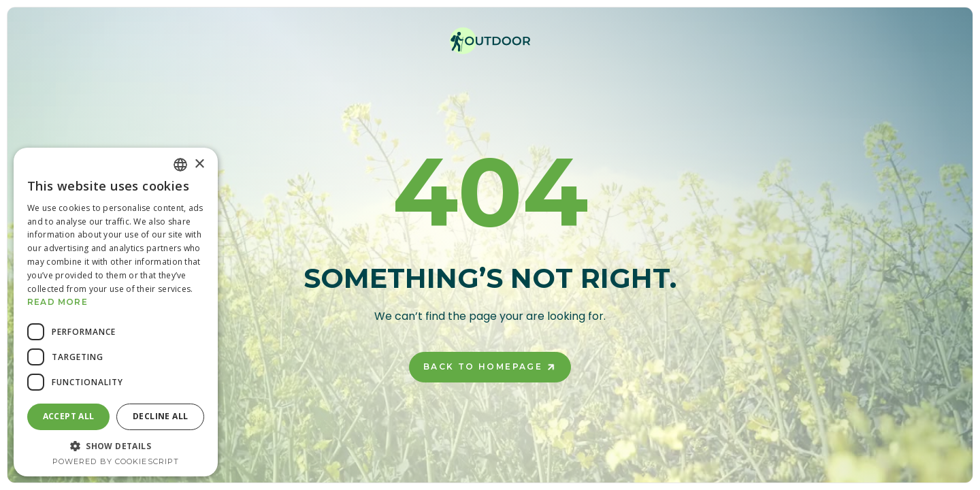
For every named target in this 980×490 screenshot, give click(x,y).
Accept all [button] (69, 416)
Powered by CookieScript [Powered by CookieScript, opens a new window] (116, 461)
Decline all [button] (160, 416)
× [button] (199, 164)
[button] (116, 446)
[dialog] (116, 312)
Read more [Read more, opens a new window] (58, 302)
